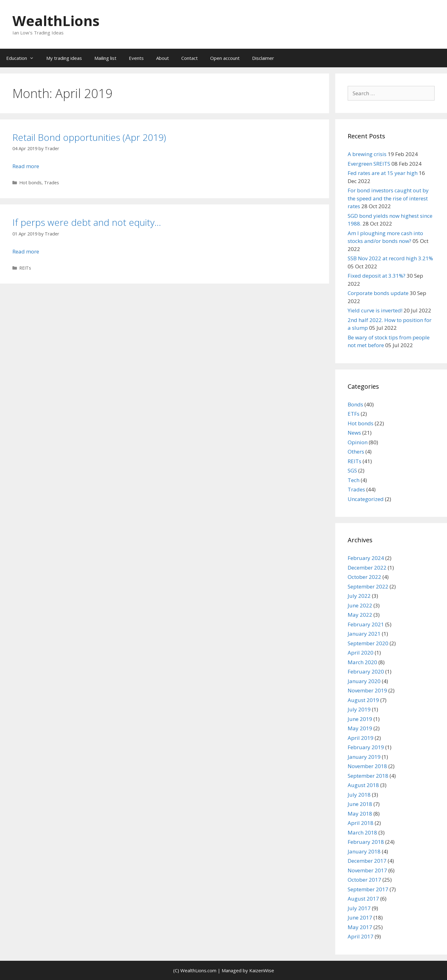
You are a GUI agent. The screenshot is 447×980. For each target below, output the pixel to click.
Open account (225, 58)
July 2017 (359, 908)
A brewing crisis (367, 154)
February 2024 (366, 558)
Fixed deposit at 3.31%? (377, 276)
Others (356, 452)
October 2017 (364, 880)
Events (136, 58)
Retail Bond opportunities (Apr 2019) (89, 137)
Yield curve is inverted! (375, 310)
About (163, 58)
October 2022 (364, 577)
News (354, 433)
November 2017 (367, 870)
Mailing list (105, 58)
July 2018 (359, 795)
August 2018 (363, 785)
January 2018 (364, 851)
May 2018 (360, 814)
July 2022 (359, 596)
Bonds (355, 404)
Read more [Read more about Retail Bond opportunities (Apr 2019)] (26, 166)
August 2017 (363, 899)
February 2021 (366, 624)
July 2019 (359, 709)
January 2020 (364, 681)
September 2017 (368, 889)
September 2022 (368, 586)
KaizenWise (262, 970)
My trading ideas (64, 58)
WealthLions (56, 21)
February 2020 (366, 671)
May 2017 (360, 927)
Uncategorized (366, 499)
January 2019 (364, 757)
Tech (354, 480)
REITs (25, 268)
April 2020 (361, 653)
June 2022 (360, 605)
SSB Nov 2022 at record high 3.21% (390, 258)
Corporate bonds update (378, 293)
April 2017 (361, 936)
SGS (352, 470)
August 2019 (363, 700)
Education (23, 58)
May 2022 (360, 615)
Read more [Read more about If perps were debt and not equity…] (26, 251)
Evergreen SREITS (369, 164)
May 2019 (360, 728)
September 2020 (368, 643)
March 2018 (362, 832)
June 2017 (360, 917)
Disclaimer (263, 58)
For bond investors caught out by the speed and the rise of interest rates (388, 198)
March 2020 (362, 662)
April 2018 (361, 823)
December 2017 (367, 861)
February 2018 (366, 842)
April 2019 (361, 738)
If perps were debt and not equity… (87, 222)
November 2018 (367, 766)
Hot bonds (30, 183)
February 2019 (366, 747)
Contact (190, 58)
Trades (52, 183)
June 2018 (360, 804)
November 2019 (367, 690)
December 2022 (367, 568)
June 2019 (360, 719)
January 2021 (364, 634)
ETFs (354, 414)
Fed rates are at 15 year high (383, 173)
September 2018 (368, 776)
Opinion (358, 442)
